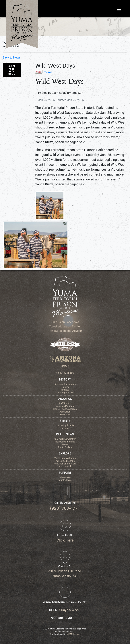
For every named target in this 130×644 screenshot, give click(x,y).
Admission (65, 412)
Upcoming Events (65, 425)
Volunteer (65, 477)
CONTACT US (65, 373)
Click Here (65, 540)
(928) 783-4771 (65, 508)
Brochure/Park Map (65, 406)
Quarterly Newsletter (65, 439)
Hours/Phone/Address (65, 409)
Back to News (12, 58)
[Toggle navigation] (119, 9)
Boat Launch (65, 466)
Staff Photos (65, 403)
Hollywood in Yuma (65, 442)
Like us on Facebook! (65, 322)
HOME (65, 366)
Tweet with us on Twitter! (65, 326)
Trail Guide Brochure (65, 461)
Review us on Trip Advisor (65, 331)
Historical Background (65, 384)
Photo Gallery (65, 447)
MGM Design (73, 634)
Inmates (65, 390)
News (65, 444)
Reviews (65, 428)
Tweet (48, 72)
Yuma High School (65, 392)
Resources (65, 414)
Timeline (65, 387)
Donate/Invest (65, 480)
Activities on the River (65, 464)
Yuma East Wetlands (65, 458)
